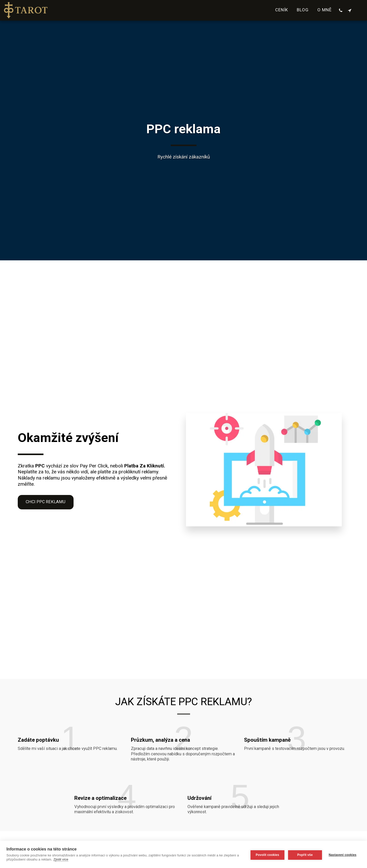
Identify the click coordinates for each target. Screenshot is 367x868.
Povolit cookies (266, 854)
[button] (341, 10)
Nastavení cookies (343, 854)
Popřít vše (304, 854)
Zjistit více (61, 859)
